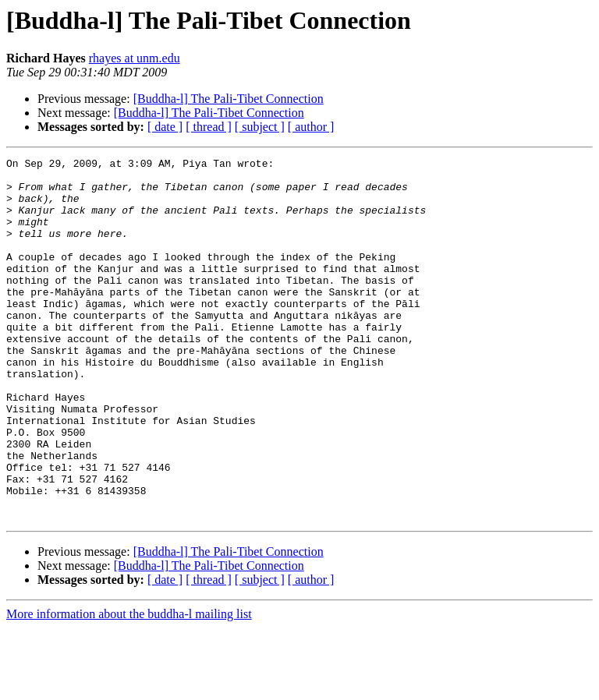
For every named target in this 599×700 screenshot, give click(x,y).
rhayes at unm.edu (135, 58)
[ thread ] (209, 127)
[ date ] (165, 127)
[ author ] (311, 127)
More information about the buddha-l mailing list (129, 686)
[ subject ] (260, 127)
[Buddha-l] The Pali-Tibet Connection (229, 99)
